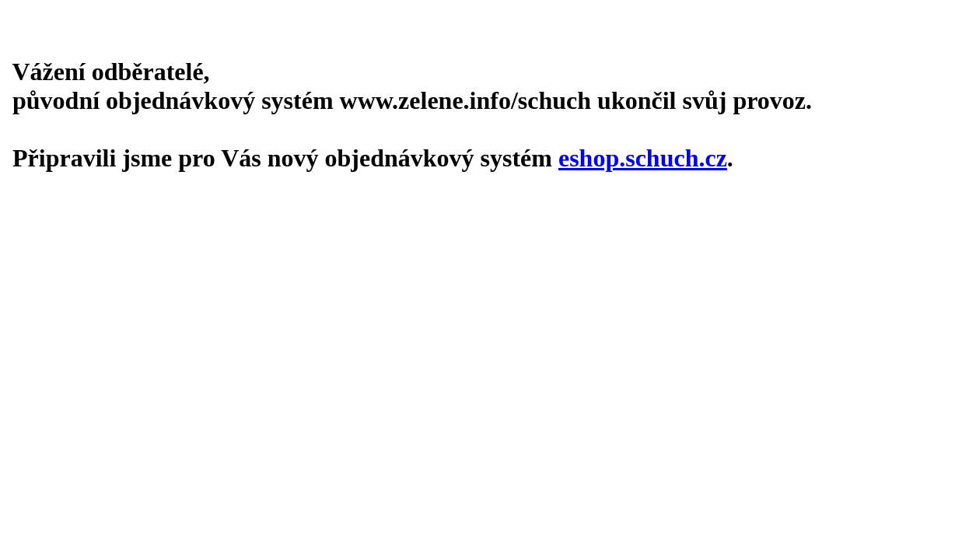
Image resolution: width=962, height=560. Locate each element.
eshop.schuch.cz (643, 158)
